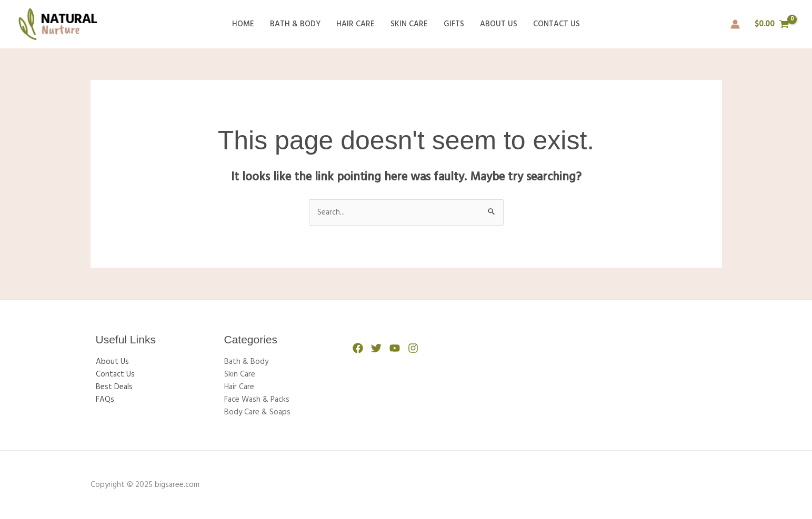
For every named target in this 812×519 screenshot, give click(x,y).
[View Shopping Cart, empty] (772, 24)
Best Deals (114, 387)
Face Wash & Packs (257, 400)
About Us (499, 24)
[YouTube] (395, 348)
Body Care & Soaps (257, 412)
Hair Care (355, 24)
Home (243, 24)
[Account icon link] (735, 24)
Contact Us (557, 24)
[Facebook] (358, 348)
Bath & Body (295, 24)
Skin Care (409, 24)
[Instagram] (413, 348)
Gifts (454, 24)
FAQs (105, 400)
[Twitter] (376, 348)
